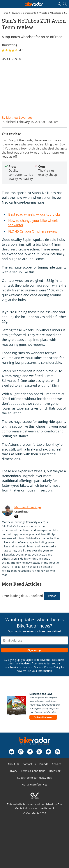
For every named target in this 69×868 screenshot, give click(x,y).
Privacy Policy (52, 667)
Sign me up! (34, 650)
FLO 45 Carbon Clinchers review (33, 231)
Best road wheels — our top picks (34, 214)
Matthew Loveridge (28, 507)
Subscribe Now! (43, 717)
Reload (52, 596)
